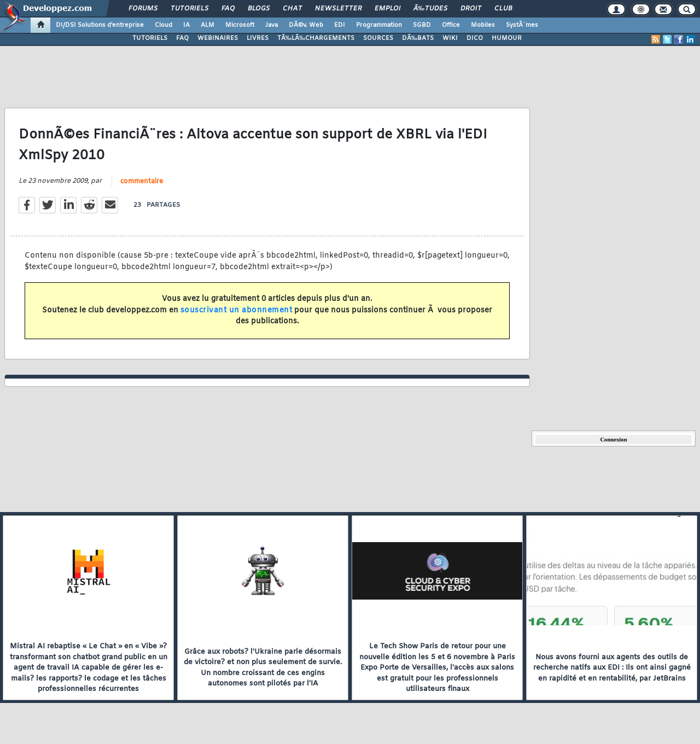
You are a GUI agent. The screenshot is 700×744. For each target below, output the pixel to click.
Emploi (387, 9)
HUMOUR (507, 38)
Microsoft (240, 25)
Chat (292, 9)
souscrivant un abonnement (237, 310)
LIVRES (258, 38)
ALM (208, 25)
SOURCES (378, 38)
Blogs (259, 9)
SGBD (422, 25)
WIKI (450, 38)
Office (451, 25)
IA (186, 25)
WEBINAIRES (218, 38)
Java (272, 25)
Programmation (379, 25)
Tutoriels (189, 9)
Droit (471, 9)
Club (503, 9)
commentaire (142, 182)
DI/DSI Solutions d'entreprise (100, 25)
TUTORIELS (150, 38)
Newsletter (338, 9)
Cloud (164, 25)
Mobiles (483, 25)
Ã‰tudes (430, 9)
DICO (475, 38)
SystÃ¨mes (522, 25)
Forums (143, 9)
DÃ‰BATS (418, 38)
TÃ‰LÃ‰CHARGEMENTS (316, 38)
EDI (340, 25)
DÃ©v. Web (306, 25)
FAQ (228, 9)
